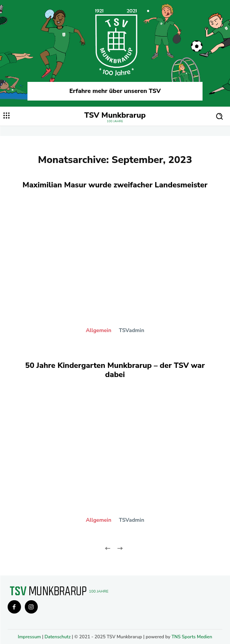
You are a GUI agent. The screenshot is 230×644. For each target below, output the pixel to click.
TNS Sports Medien (192, 637)
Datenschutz (58, 637)
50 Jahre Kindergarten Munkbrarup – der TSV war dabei (115, 370)
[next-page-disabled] (120, 548)
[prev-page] (108, 548)
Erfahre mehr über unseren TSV (115, 91)
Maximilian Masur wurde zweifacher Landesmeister (115, 185)
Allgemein (99, 331)
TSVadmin (132, 330)
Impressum (29, 637)
